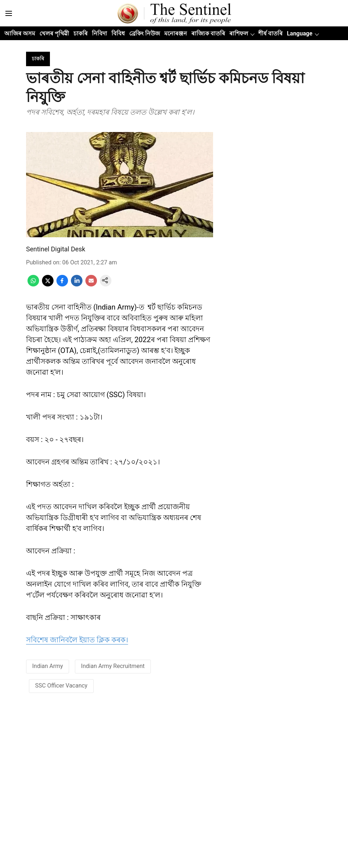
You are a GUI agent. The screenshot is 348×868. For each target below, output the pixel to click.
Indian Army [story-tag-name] (48, 666)
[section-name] (38, 58)
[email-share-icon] (91, 284)
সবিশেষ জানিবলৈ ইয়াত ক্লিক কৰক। (77, 640)
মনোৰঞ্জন (176, 33)
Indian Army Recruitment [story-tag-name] (113, 666)
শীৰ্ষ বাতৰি (270, 33)
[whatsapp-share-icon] (33, 284)
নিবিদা (99, 33)
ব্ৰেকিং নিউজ (145, 33)
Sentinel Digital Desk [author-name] (56, 249)
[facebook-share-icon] (62, 284)
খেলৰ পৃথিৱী (54, 33)
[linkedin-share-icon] (77, 284)
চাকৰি (80, 33)
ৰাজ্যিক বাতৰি (208, 33)
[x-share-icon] (48, 284)
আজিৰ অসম (20, 33)
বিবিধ (118, 33)
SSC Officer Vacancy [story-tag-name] (61, 686)
